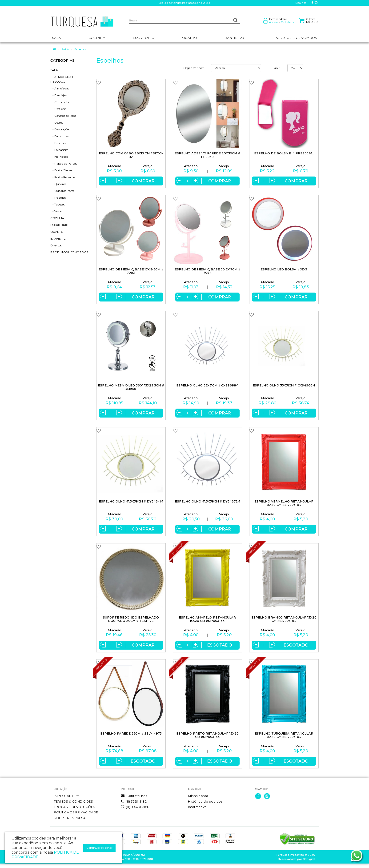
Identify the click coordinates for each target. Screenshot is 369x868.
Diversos (56, 245)
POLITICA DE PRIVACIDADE (76, 817)
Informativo (197, 811)
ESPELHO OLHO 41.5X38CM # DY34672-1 (207, 504)
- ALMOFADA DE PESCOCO (63, 79)
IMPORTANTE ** (66, 800)
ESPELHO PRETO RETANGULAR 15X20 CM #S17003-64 (207, 739)
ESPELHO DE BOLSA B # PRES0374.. (284, 153)
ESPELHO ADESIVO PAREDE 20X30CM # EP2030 (207, 155)
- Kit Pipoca (59, 157)
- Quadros (58, 184)
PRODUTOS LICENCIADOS (69, 252)
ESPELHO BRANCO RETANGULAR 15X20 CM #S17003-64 (284, 622)
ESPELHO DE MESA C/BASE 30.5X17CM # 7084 (207, 272)
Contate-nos (134, 800)
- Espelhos (58, 143)
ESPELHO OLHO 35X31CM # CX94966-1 (284, 387)
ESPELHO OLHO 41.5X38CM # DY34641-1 (131, 504)
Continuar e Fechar (99, 848)
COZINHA (57, 218)
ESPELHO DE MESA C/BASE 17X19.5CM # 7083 (131, 272)
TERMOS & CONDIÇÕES (73, 806)
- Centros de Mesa (63, 116)
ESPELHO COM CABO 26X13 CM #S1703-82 (131, 155)
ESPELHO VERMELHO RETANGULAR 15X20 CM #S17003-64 (284, 505)
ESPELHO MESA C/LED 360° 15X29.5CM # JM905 (131, 388)
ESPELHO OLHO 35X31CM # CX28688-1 (207, 387)
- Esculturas (59, 136)
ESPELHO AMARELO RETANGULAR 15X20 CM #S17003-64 (207, 622)
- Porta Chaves (62, 170)
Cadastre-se (288, 22)
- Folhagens (59, 150)
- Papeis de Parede (64, 163)
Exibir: (276, 68)
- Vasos (56, 211)
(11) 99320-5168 (135, 811)
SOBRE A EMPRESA (70, 822)
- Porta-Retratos (63, 177)
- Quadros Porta (62, 191)
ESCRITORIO (59, 225)
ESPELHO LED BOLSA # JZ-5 (284, 270)
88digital (309, 864)
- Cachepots (60, 102)
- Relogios (58, 198)
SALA (65, 49)
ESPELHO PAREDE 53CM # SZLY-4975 (131, 737)
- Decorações (60, 129)
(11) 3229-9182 (134, 806)
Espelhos (80, 49)
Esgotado (220, 648)
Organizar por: (194, 68)
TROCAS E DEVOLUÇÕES (75, 811)
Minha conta (198, 800)
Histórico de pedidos (205, 806)
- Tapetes (58, 204)
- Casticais (58, 109)
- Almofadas (60, 88)
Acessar (274, 22)
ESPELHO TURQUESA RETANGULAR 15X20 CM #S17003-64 (284, 739)
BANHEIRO (58, 239)
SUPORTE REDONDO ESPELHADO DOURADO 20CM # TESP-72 (131, 622)
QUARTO (57, 232)
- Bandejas (58, 95)
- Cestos (57, 123)
